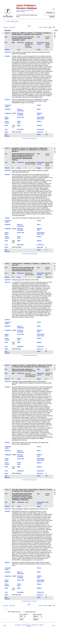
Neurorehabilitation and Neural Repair (30, 163)
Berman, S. (40, 33)
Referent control (30, 280)
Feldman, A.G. (45, 264)
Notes (7, 132)
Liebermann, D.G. (29, 34)
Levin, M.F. (39, 34)
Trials (27, 502)
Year (6, 42)
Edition (39, 121)
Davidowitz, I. (16, 148)
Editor (39, 109)
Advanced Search (21, 12)
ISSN (6, 125)
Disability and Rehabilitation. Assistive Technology (29, 45)
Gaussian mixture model (19, 170)
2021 (13, 373)
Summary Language (20, 114)
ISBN (19, 125)
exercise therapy (26, 52)
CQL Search (18, 625)
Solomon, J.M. (24, 150)
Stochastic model (47, 383)
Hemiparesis (42, 381)
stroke (14, 172)
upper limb (15, 54)
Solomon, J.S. (31, 33)
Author (7, 33)
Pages (39, 50)
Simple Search (29, 10)
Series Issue (19, 122)
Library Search (26, 625)
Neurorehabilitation (17, 509)
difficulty (19, 52)
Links (56, 30)
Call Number (7, 135)
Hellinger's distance (32, 381)
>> (29, 27)
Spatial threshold (34, 509)
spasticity (46, 170)
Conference (40, 129)
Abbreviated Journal (41, 43)
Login (53, 9)
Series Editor (7, 118)
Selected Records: (30, 612)
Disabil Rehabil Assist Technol (48, 45)
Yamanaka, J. (28, 264)
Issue (19, 50)
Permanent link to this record (30, 138)
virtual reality (22, 54)
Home (18, 10)
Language (8, 113)
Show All (23, 10)
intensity (34, 52)
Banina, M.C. (16, 33)
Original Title (39, 114)
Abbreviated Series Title (41, 118)
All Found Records (15, 612)
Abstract (7, 56)
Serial (39, 134)
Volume (7, 50)
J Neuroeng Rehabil (49, 374)
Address (7, 100)
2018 (13, 502)
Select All (6, 27)
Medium (39, 125)
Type (38, 37)
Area (6, 129)
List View (40, 27)
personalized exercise (44, 52)
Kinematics (15, 383)
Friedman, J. (36, 264)
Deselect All (12, 27)
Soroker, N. (47, 33)
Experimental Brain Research (30, 274)
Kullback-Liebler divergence (34, 170)
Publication (21, 42)
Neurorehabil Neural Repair (49, 164)
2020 (13, 42)
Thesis (39, 105)
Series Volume (7, 122)
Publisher (8, 109)
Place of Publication (21, 110)
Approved (40, 132)
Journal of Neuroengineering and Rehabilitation (30, 375)
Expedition (20, 129)
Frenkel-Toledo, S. (17, 34)
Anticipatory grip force (18, 280)
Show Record (35, 625)
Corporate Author (8, 106)
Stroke (14, 52)
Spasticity (38, 383)
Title (6, 37)
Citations (46, 27)
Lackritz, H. (15, 365)
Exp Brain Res (48, 274)
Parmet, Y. (24, 148)
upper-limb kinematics (22, 172)
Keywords (8, 52)
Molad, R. (23, 33)
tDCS (46, 509)
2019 (13, 162)
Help (54, 626)
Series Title (21, 117)
